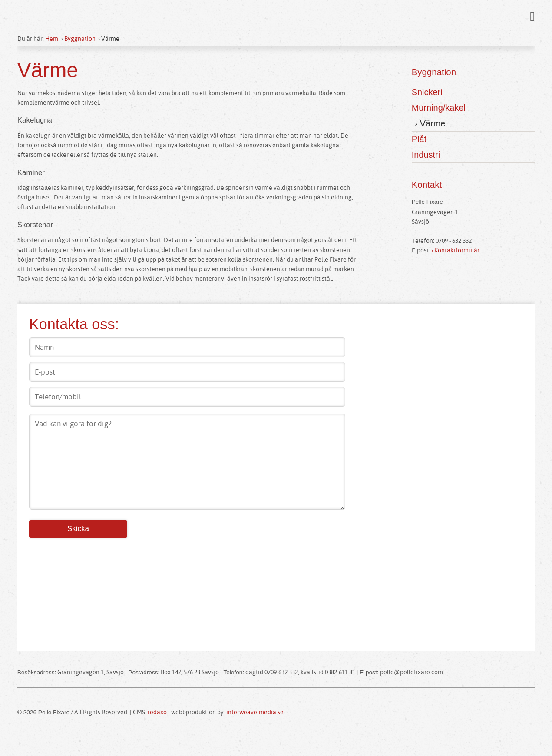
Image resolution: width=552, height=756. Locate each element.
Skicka (79, 529)
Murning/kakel (439, 109)
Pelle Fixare (283, 16)
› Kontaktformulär (457, 253)
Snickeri (427, 93)
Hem (52, 39)
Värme (110, 39)
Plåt (419, 141)
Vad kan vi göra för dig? (187, 462)
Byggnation (80, 39)
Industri (426, 158)
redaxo (158, 714)
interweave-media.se (256, 714)
